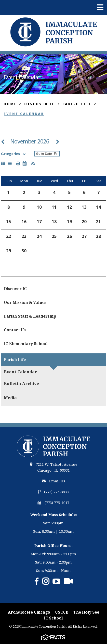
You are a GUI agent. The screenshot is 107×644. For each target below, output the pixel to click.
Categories (14, 154)
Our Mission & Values (25, 303)
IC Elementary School (26, 344)
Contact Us (15, 330)
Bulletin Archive (21, 384)
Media (10, 398)
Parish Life (77, 104)
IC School (53, 618)
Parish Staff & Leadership (30, 316)
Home (10, 104)
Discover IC (40, 104)
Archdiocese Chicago (29, 612)
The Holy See (86, 612)
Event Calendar (24, 114)
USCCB (62, 612)
